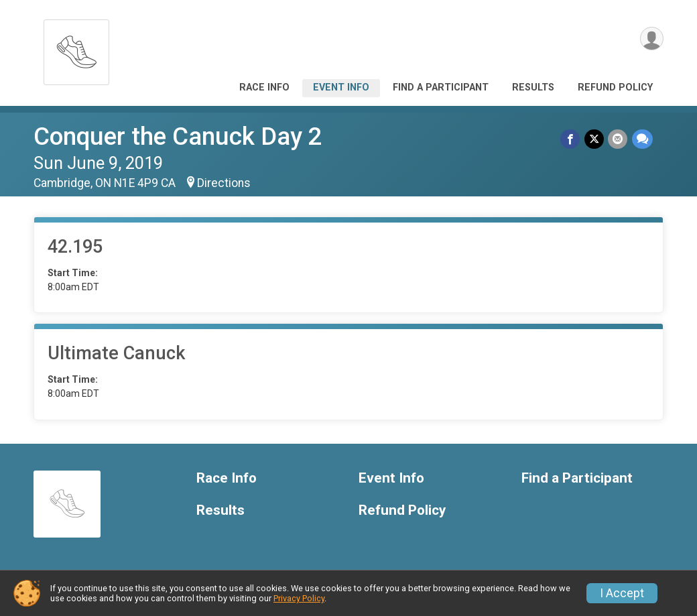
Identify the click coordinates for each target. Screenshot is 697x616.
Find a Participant (441, 87)
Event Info (341, 87)
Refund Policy (615, 87)
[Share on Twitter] (595, 139)
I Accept (622, 593)
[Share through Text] (642, 139)
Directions (224, 183)
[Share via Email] (618, 139)
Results (533, 87)
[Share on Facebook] (571, 139)
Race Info (264, 87)
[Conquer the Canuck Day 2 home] (76, 49)
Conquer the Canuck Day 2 (178, 136)
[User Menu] (651, 39)
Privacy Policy (299, 598)
